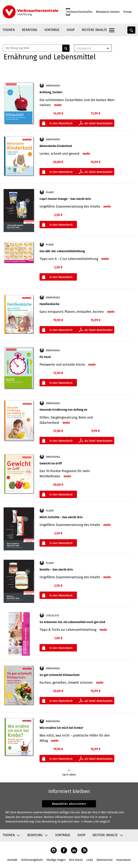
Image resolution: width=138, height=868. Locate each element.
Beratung (30, 30)
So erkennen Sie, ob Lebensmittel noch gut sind (72, 622)
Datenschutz (104, 860)
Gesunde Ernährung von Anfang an (63, 410)
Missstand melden (108, 12)
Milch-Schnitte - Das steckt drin (61, 517)
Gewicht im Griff (51, 463)
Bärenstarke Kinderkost (56, 146)
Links (90, 860)
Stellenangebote (32, 860)
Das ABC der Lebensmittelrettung (62, 251)
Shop (71, 30)
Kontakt (12, 860)
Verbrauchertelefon (80, 12)
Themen (9, 30)
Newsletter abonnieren (69, 804)
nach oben (69, 773)
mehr (58, 105)
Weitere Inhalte (94, 30)
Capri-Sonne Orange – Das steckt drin (65, 199)
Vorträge (52, 30)
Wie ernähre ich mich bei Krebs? (61, 728)
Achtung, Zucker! (51, 92)
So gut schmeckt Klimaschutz (60, 675)
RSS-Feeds (76, 860)
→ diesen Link (90, 822)
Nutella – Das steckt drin (56, 570)
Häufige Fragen (56, 860)
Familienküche (49, 304)
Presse (127, 12)
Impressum (123, 860)
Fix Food (45, 357)
